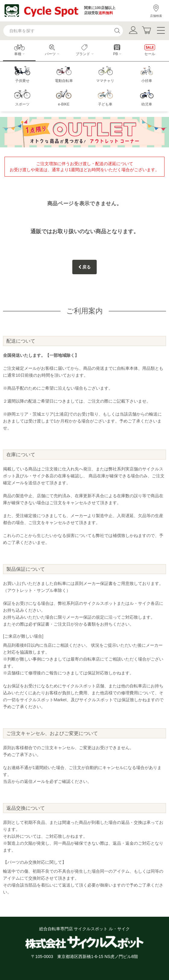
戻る (85, 267)
